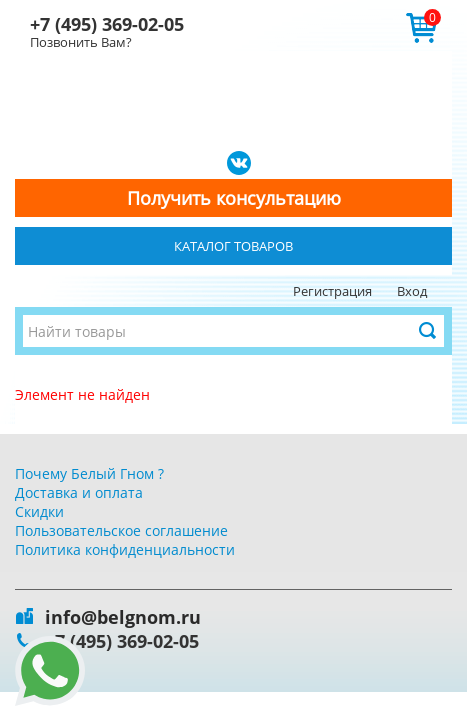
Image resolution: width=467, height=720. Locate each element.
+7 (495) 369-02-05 (107, 24)
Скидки (39, 511)
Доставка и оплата (79, 492)
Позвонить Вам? (81, 42)
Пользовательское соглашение (121, 530)
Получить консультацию (234, 198)
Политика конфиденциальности (125, 549)
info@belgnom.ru (123, 617)
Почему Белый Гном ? (89, 473)
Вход (412, 291)
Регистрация (332, 291)
